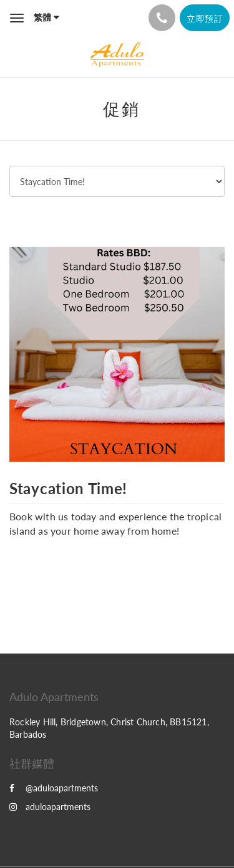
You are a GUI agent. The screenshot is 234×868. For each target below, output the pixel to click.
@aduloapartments (54, 788)
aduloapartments (50, 807)
